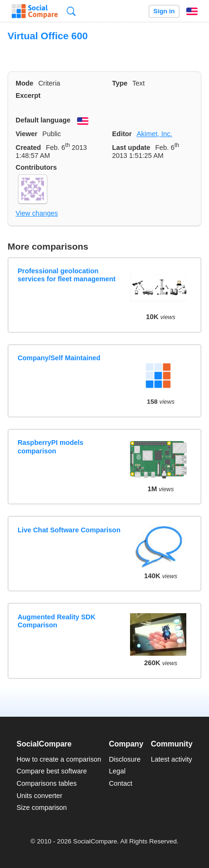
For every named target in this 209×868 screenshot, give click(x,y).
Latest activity (171, 759)
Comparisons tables (47, 783)
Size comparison (42, 807)
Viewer (26, 134)
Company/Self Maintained (59, 358)
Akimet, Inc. (154, 134)
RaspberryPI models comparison (50, 447)
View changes (37, 213)
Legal (117, 771)
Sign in (164, 11)
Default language (43, 120)
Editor (122, 134)
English (192, 11)
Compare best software (52, 771)
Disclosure (125, 759)
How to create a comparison (59, 759)
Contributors (36, 167)
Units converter (39, 796)
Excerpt (28, 95)
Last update (131, 148)
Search (71, 11)
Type (120, 83)
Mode (25, 83)
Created (28, 148)
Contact (121, 783)
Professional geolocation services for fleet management (66, 275)
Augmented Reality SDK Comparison (57, 621)
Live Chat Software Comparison (69, 530)
